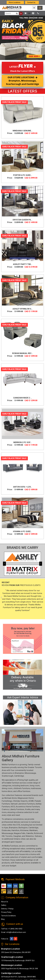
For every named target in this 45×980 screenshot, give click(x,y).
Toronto (9, 836)
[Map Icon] (34, 8)
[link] (40, 8)
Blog (3, 919)
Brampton (19, 773)
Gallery (4, 905)
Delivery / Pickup (7, 909)
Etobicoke (6, 830)
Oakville (30, 833)
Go (21, 14)
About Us (5, 902)
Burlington (23, 828)
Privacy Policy (6, 912)
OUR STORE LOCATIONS (22, 81)
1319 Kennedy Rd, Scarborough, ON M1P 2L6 (18, 961)
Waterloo (30, 836)
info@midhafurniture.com (16, 932)
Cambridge (19, 776)
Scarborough (8, 776)
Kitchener (24, 830)
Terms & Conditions (8, 916)
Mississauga (30, 773)
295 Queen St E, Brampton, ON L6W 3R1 (16, 952)
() (27, 13)
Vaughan (17, 836)
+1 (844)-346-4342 (15, 929)
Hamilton (15, 830)
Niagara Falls (20, 833)
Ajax (6, 828)
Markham (34, 830)
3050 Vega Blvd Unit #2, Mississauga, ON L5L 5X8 (19, 969)
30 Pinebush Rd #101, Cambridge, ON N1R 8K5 (18, 977)
